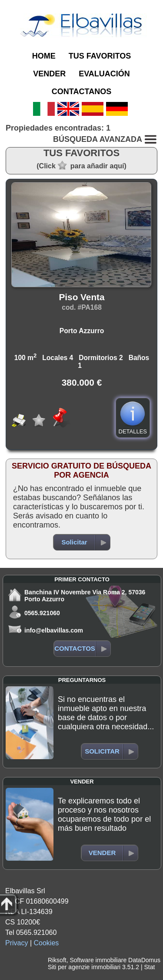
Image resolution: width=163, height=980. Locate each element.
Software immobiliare (98, 960)
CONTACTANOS (81, 92)
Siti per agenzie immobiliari (84, 967)
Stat (149, 967)
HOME (44, 56)
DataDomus (144, 960)
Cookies (47, 943)
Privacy (17, 943)
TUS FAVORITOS (100, 56)
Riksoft (57, 960)
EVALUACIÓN (104, 74)
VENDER (49, 74)
